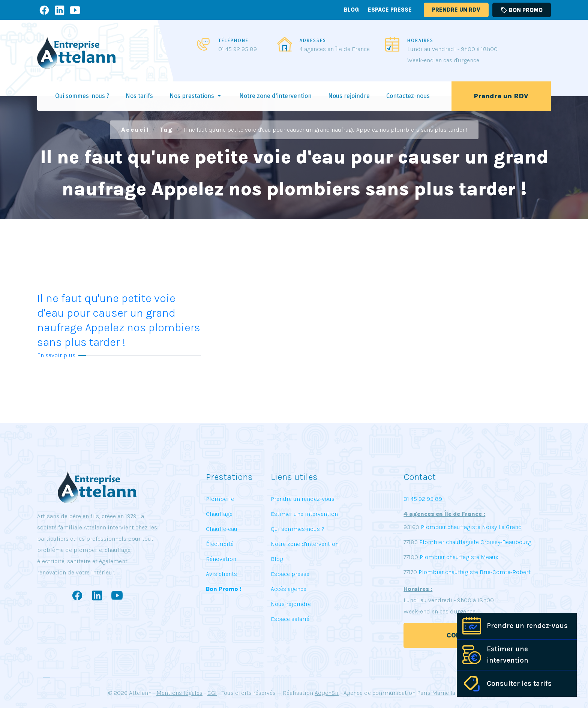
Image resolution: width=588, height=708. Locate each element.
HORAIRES (420, 41)
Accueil (135, 130)
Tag (166, 130)
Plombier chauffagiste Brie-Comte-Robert (475, 572)
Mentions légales (179, 693)
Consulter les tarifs (519, 684)
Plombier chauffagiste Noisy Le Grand (471, 527)
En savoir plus (56, 355)
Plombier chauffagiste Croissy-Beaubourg (475, 542)
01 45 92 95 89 (238, 49)
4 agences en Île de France (335, 49)
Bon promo (522, 10)
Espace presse (390, 10)
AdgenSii (327, 693)
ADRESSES (313, 41)
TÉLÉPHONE (233, 41)
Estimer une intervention (508, 655)
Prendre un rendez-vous (527, 626)
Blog (351, 10)
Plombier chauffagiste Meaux (459, 557)
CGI (212, 693)
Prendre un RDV (456, 10)
